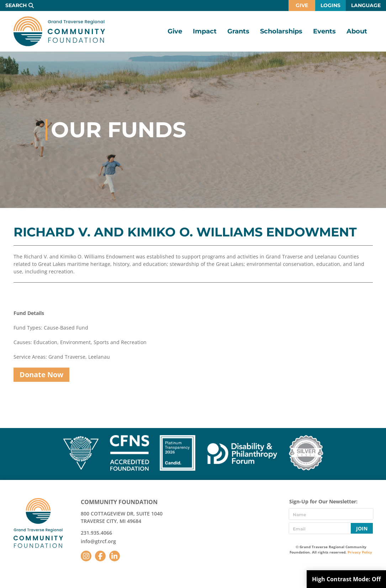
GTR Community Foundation (59, 31)
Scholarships (281, 31)
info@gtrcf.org (98, 541)
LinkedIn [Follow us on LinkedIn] (115, 556)
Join (362, 528)
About (357, 31)
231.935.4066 (96, 533)
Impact (205, 31)
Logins (331, 5)
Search (16, 5)
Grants (238, 31)
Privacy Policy (360, 552)
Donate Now (41, 375)
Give (302, 5)
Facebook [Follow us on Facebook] (100, 556)
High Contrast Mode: (346, 579)
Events (324, 31)
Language (366, 5)
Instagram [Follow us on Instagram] (86, 556)
